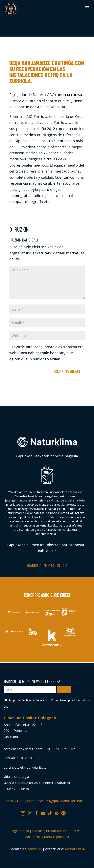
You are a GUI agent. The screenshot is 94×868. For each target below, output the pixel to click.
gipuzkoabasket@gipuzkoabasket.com (53, 801)
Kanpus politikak (57, 837)
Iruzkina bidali (67, 371)
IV (64, 813)
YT (45, 813)
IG (24, 813)
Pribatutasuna (57, 831)
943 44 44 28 (13, 801)
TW (32, 813)
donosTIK (35, 849)
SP (58, 813)
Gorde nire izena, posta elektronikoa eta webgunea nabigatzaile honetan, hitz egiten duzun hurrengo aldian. (46, 353)
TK (51, 813)
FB (38, 813)
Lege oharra (20, 831)
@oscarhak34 (74, 849)
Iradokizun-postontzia (47, 565)
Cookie (37, 831)
